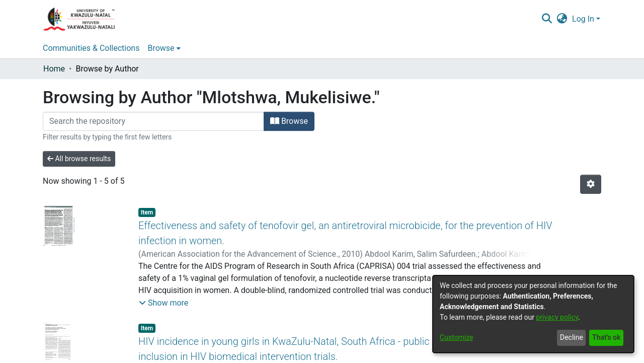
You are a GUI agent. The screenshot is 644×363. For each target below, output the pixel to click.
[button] (164, 303)
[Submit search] (547, 19)
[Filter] (153, 121)
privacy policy (557, 317)
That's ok (606, 337)
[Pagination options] (591, 184)
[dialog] (533, 314)
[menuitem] (562, 19)
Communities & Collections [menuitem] (91, 48)
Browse (289, 121)
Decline (572, 337)
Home (54, 69)
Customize (456, 337)
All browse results (79, 159)
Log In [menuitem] (583, 19)
